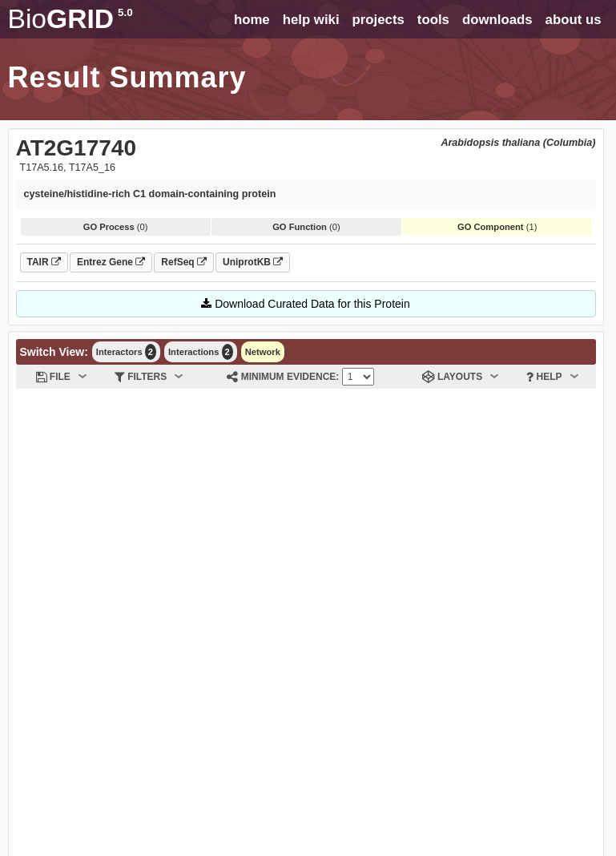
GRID (70, 19)
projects (378, 20)
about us (574, 20)
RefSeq (184, 262)
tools (433, 20)
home (252, 20)
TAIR (44, 262)
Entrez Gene (111, 262)
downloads (497, 20)
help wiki (311, 20)
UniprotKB (253, 262)
